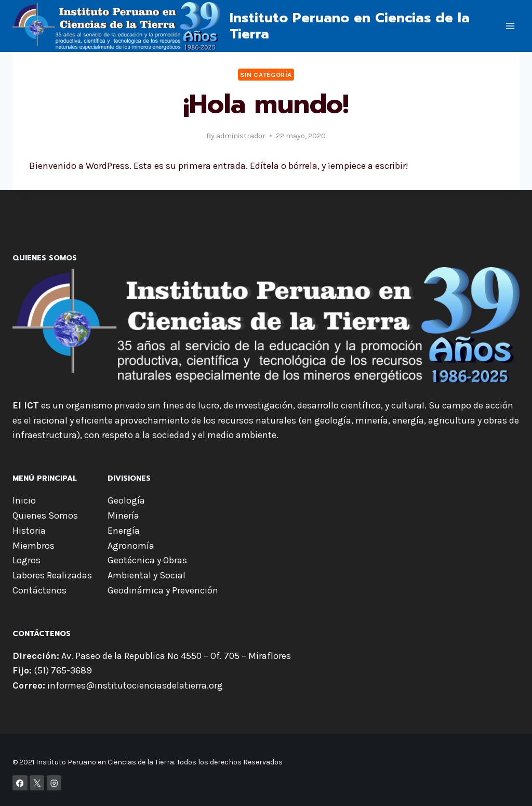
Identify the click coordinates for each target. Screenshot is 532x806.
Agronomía (131, 546)
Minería (123, 516)
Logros (26, 560)
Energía (124, 531)
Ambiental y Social (147, 575)
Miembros (34, 546)
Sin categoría (266, 75)
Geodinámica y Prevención (163, 590)
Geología (126, 500)
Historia (29, 531)
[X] (37, 783)
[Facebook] (20, 783)
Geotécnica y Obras (147, 560)
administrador (241, 136)
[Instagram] (54, 783)
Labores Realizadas (52, 575)
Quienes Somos (45, 516)
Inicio (24, 500)
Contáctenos (39, 590)
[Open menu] (510, 26)
